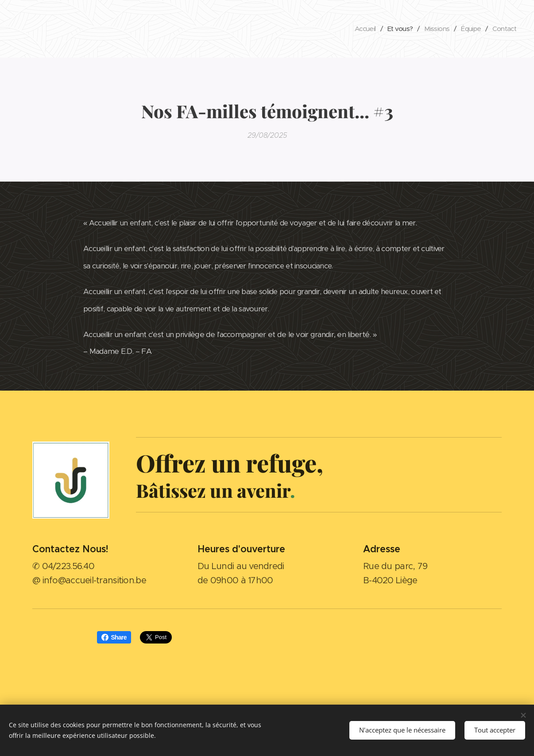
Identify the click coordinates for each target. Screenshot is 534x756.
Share (114, 637)
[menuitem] (358, 29)
